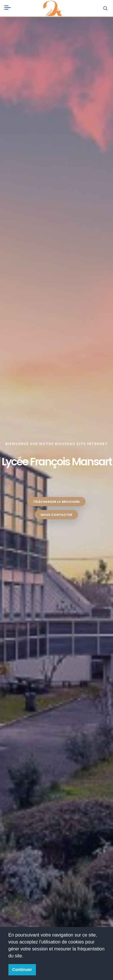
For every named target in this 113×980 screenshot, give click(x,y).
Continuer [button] (22, 970)
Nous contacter (56, 515)
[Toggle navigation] (8, 6)
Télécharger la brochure (56, 502)
